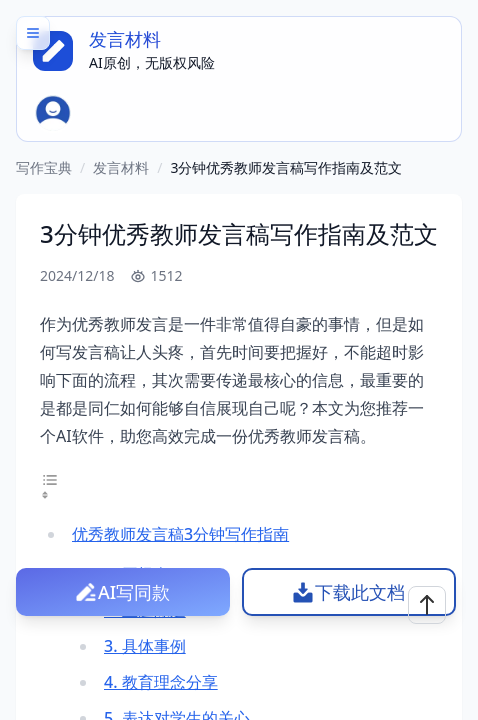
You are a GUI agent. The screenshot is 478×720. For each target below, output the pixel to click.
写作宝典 (44, 167)
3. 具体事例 (145, 646)
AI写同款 (134, 592)
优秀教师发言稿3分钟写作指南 (180, 534)
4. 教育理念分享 (161, 682)
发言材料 (121, 167)
